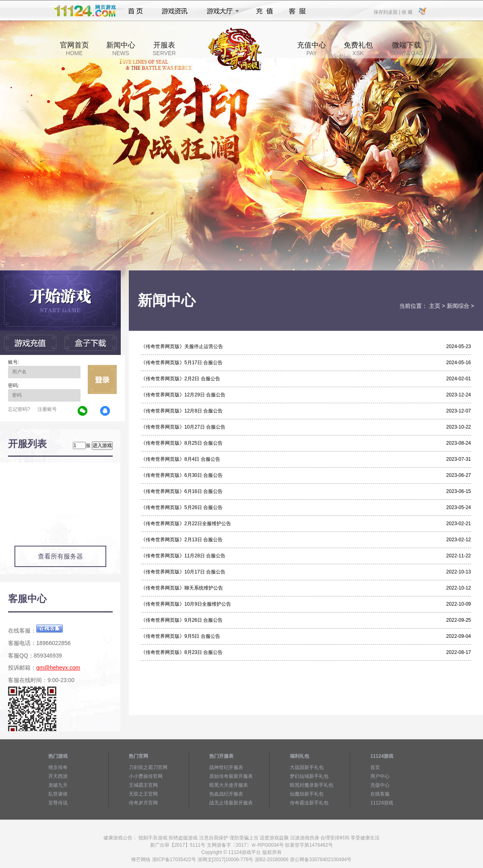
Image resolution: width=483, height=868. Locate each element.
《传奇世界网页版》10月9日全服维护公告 (186, 604)
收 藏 (407, 12)
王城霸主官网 (143, 785)
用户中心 (380, 776)
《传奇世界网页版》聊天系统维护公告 (182, 588)
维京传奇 (58, 767)
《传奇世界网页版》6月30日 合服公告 (182, 475)
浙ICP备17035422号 (174, 860)
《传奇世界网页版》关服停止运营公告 (182, 346)
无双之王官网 (143, 794)
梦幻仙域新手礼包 (309, 776)
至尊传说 (58, 803)
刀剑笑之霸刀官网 (148, 767)
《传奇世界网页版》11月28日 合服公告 (183, 556)
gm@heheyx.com (58, 668)
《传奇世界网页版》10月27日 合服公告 (183, 427)
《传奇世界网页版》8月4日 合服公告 (181, 459)
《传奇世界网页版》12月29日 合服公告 (183, 395)
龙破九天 (58, 785)
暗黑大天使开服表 (229, 785)
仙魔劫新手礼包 (307, 794)
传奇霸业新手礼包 (309, 803)
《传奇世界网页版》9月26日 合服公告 (182, 620)
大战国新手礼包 (307, 767)
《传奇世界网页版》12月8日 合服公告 (182, 411)
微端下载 (407, 49)
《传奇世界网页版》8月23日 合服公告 (182, 652)
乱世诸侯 (58, 794)
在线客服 (380, 794)
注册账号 (47, 409)
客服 (298, 11)
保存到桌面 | (387, 12)
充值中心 (312, 49)
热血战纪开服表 (226, 794)
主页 (435, 306)
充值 (264, 11)
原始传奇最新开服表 (231, 776)
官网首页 (74, 49)
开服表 (164, 49)
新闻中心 (121, 49)
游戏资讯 (175, 11)
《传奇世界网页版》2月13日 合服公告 (182, 540)
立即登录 (102, 379)
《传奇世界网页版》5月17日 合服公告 (182, 363)
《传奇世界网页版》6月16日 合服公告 (182, 491)
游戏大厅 (221, 11)
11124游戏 (382, 803)
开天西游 (58, 776)
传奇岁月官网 (143, 803)
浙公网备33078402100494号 (321, 860)
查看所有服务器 (60, 556)
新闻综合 (458, 306)
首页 (135, 11)
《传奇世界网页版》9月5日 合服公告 (181, 636)
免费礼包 (358, 49)
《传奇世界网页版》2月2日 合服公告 (181, 379)
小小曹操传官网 (146, 776)
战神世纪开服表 (226, 767)
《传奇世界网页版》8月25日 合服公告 (182, 443)
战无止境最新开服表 (231, 803)
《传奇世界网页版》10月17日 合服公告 (183, 572)
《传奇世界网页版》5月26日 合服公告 (182, 507)
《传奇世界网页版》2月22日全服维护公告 (186, 524)
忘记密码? (19, 409)
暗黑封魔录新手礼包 (312, 785)
